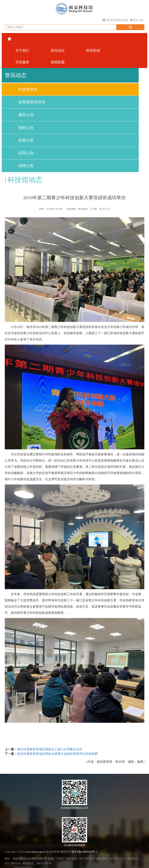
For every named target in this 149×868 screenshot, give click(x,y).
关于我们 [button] (22, 50)
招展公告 (26, 140)
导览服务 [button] (22, 62)
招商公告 (26, 153)
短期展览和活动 (32, 102)
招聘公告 (26, 166)
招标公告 (26, 128)
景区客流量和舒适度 (116, 20)
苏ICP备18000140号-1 (84, 852)
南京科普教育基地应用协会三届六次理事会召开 (50, 749)
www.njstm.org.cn (35, 852)
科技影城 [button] (93, 50)
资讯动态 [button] (58, 50)
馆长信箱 (137, 20)
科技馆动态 (28, 89)
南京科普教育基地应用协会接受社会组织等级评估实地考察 (57, 754)
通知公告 (26, 115)
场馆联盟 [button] (58, 62)
